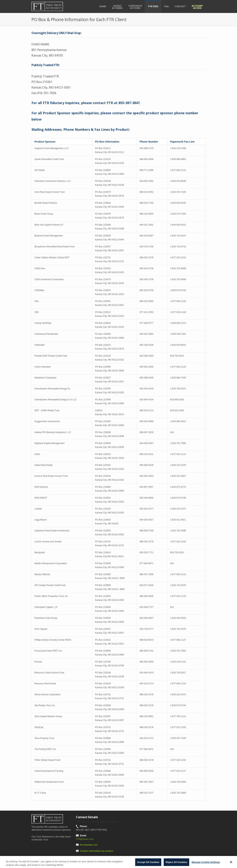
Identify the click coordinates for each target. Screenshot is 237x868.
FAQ (166, 6)
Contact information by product (97, 851)
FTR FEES (153, 6)
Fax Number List (89, 845)
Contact (180, 6)
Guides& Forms (117, 7)
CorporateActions (135, 7)
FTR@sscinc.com (85, 839)
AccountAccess (197, 7)
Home (103, 6)
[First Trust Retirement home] (52, 6)
